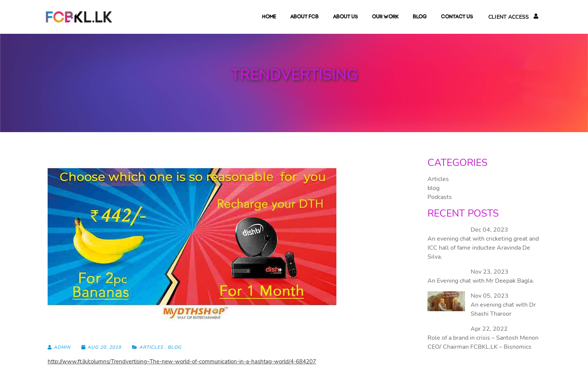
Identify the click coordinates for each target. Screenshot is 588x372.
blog (420, 17)
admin (59, 347)
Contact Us (457, 17)
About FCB (304, 17)
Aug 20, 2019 (102, 347)
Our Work (385, 17)
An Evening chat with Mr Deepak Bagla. (481, 281)
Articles (151, 347)
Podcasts (440, 197)
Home (269, 17)
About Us (345, 17)
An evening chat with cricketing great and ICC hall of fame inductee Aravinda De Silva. (483, 248)
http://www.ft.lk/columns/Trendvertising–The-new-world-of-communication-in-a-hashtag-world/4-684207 (182, 361)
